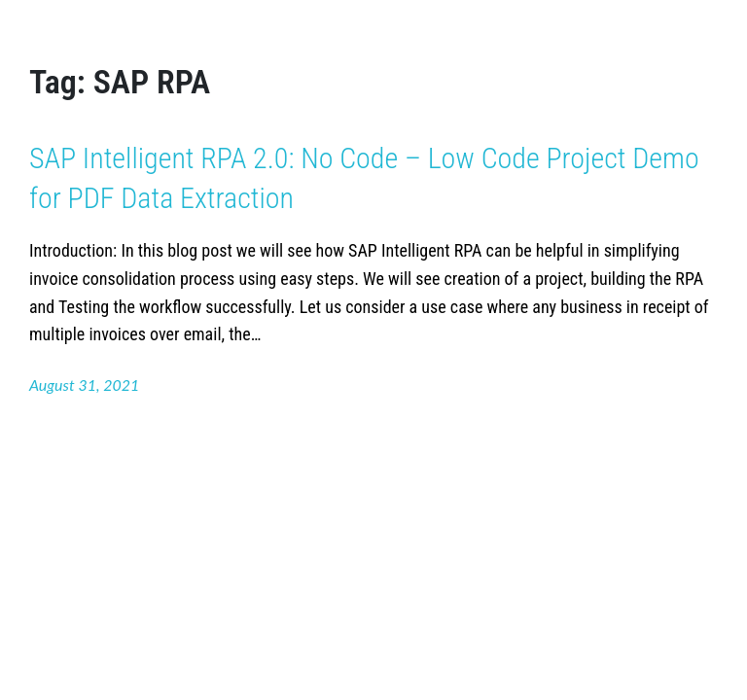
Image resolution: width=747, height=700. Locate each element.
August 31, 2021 (84, 385)
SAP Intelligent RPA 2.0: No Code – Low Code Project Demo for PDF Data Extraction (364, 178)
